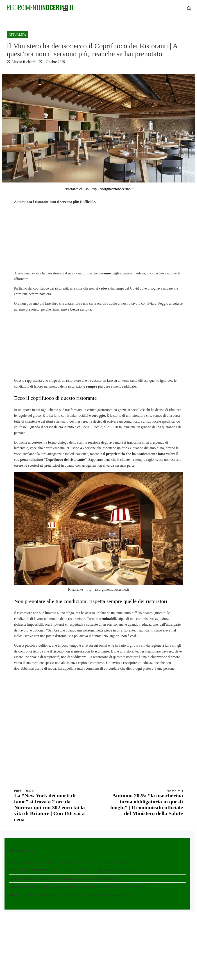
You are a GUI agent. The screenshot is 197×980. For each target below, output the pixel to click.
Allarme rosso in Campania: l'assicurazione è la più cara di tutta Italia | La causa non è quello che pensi (72, 895)
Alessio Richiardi (24, 62)
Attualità (17, 35)
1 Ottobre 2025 (54, 62)
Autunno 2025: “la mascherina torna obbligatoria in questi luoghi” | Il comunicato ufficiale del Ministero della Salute (145, 803)
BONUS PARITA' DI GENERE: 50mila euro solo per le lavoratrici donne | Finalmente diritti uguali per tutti (75, 870)
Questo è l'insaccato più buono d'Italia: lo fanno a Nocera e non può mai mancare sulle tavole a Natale (71, 862)
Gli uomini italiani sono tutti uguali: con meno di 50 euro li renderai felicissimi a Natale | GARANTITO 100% (77, 887)
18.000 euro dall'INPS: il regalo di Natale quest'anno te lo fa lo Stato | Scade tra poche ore (64, 879)
